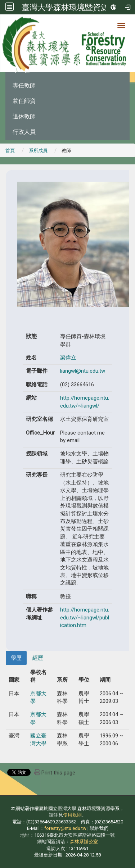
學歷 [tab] (16, 658)
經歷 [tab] (38, 658)
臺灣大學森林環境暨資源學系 (73, 7)
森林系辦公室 (84, 842)
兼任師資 (24, 101)
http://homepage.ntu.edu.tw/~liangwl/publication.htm (85, 617)
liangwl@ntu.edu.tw (83, 371)
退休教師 (24, 116)
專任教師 (24, 85)
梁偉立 (68, 358)
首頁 (10, 151)
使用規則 (72, 815)
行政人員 (24, 132)
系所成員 (38, 151)
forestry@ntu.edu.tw (65, 828)
